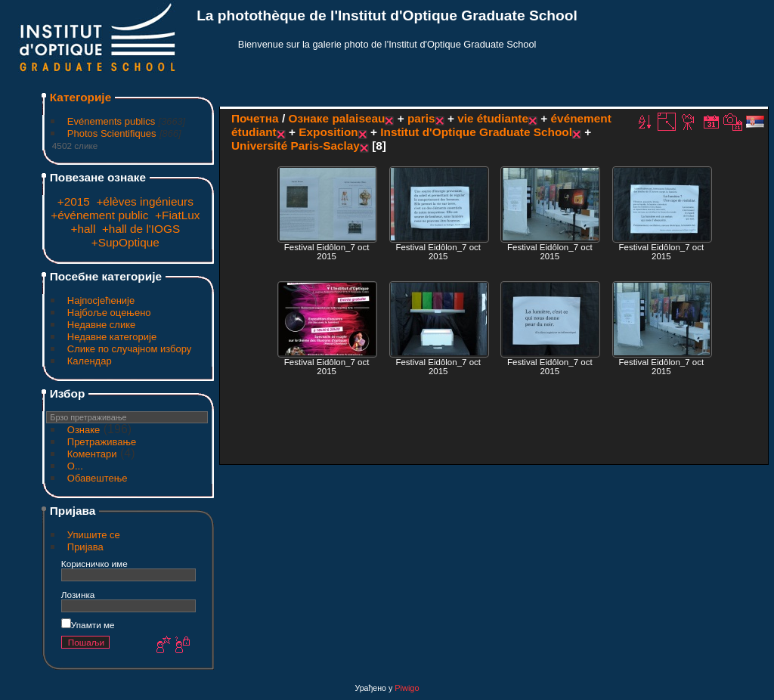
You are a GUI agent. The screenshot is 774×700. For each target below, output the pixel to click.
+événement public (99, 215)
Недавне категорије (112, 337)
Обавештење (98, 478)
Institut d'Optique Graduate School (476, 132)
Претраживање (102, 442)
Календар (90, 361)
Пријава (85, 547)
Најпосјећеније (101, 300)
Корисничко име (94, 564)
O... (75, 466)
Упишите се (94, 535)
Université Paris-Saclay (296, 146)
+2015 (74, 201)
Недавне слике (102, 325)
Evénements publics (111, 121)
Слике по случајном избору (130, 349)
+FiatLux (177, 215)
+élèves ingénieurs (145, 201)
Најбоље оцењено (109, 313)
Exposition (328, 132)
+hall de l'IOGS (141, 229)
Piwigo (407, 688)
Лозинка (78, 595)
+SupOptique (125, 242)
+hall (83, 229)
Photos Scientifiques (112, 133)
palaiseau (358, 118)
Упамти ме (88, 625)
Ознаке (84, 430)
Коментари (92, 454)
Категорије (80, 97)
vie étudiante (493, 118)
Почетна (255, 118)
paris (421, 118)
